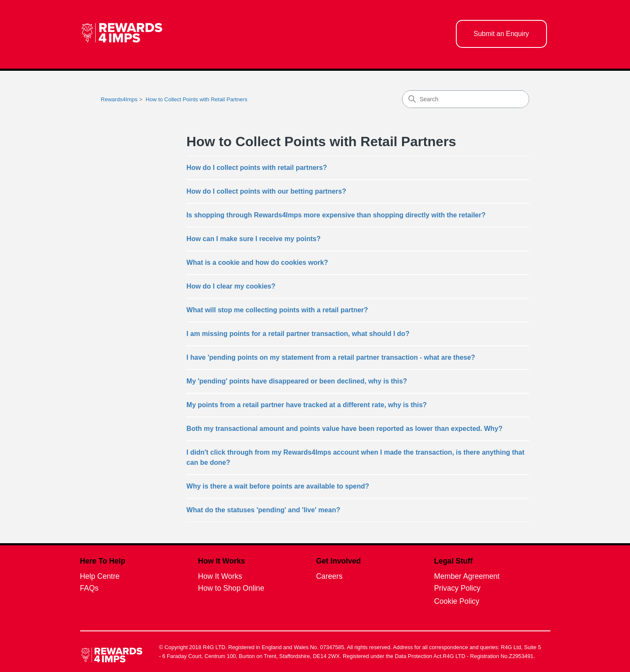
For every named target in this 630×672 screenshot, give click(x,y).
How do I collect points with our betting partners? (266, 191)
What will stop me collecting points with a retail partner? (277, 310)
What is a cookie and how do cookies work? (257, 262)
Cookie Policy (457, 601)
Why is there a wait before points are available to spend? (278, 486)
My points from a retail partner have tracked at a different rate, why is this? (307, 405)
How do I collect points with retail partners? (257, 168)
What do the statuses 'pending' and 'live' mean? (263, 510)
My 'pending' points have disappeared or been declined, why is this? (297, 381)
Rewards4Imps (119, 99)
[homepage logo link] (122, 34)
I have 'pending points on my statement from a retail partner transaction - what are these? (331, 357)
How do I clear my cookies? (231, 286)
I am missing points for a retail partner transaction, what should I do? (298, 334)
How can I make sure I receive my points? (254, 239)
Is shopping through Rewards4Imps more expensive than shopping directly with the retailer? (336, 215)
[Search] (466, 99)
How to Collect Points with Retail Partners (197, 99)
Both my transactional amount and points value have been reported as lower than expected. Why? (344, 429)
